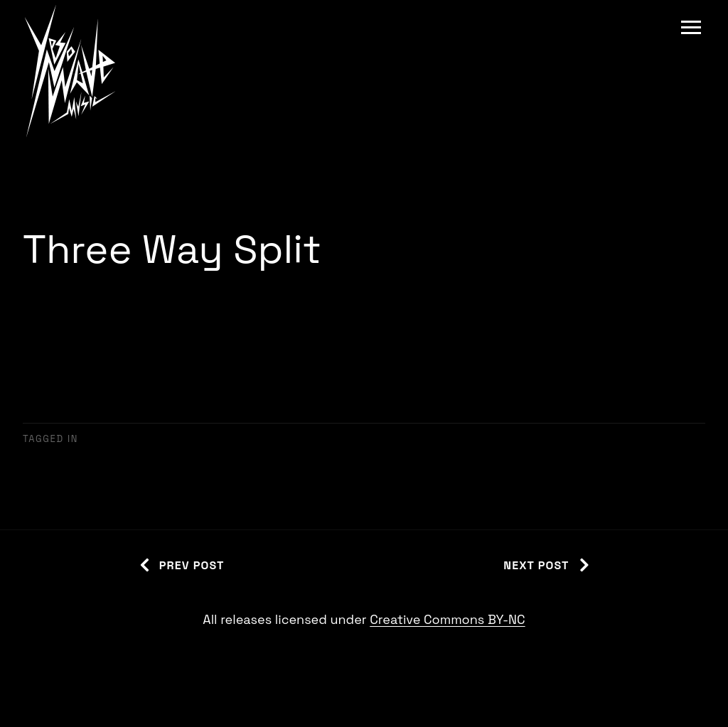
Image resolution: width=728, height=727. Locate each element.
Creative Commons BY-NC (447, 619)
